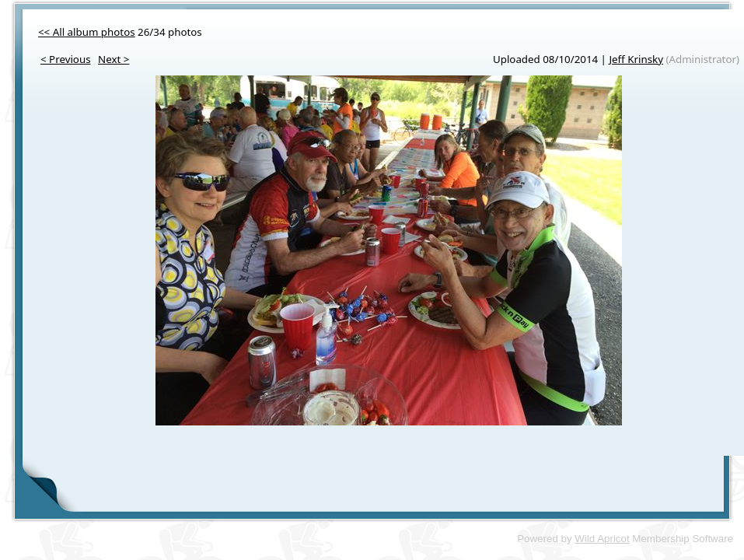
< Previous (66, 59)
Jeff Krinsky (636, 59)
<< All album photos (87, 32)
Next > (114, 59)
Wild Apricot (602, 539)
